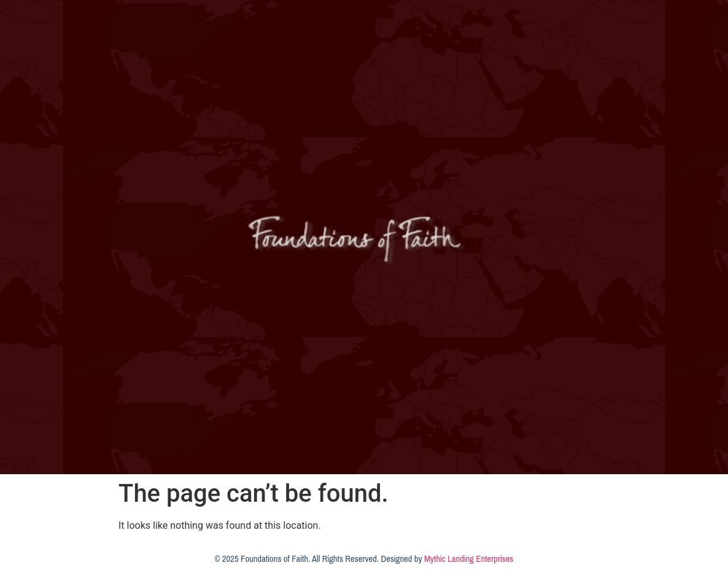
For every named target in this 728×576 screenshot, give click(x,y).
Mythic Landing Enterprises (469, 559)
